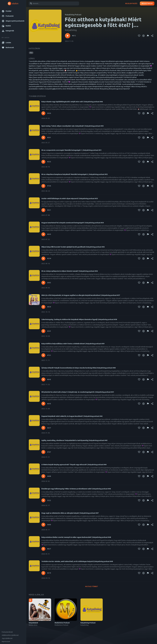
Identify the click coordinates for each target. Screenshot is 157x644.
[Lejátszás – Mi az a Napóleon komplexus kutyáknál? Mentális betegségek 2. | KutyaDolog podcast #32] (43, 186)
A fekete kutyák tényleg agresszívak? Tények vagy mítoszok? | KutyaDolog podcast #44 (74, 465)
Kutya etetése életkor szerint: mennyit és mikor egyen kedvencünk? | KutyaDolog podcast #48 (76, 537)
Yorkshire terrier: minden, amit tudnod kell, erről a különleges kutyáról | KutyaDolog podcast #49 (77, 561)
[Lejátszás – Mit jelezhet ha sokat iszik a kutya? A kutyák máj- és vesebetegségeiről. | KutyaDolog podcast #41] (43, 404)
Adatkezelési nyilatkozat (10, 635)
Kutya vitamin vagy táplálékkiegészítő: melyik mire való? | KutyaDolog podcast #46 (72, 102)
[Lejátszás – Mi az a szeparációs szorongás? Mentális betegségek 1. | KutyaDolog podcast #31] (43, 162)
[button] (13, 11)
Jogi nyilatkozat (7, 638)
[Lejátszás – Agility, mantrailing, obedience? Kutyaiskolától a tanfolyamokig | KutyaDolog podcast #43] (43, 452)
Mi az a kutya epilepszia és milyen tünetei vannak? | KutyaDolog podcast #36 (70, 271)
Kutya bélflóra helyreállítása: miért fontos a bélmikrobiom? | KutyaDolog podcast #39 (73, 344)
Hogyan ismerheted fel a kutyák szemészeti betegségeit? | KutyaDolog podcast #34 (73, 223)
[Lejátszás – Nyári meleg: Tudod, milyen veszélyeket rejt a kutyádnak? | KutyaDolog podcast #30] (43, 138)
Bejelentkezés (131, 4)
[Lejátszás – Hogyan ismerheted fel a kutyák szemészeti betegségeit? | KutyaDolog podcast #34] (43, 234)
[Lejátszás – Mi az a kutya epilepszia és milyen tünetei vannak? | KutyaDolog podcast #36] (43, 283)
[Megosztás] (152, 36)
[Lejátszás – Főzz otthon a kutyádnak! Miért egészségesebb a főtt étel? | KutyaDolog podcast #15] (68, 36)
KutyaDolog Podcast (73, 15)
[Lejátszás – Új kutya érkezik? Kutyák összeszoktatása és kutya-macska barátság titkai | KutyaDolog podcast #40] (43, 379)
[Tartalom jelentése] (148, 36)
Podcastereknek (7, 632)
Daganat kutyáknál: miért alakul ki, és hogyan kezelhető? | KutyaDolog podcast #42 (72, 416)
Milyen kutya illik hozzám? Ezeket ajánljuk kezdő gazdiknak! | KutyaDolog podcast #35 (73, 247)
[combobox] (54, 3)
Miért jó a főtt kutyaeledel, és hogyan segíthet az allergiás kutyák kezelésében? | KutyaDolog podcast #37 (81, 295)
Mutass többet (92, 587)
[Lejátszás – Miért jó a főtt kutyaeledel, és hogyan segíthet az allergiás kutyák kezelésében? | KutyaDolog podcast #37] (43, 307)
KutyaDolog (71, 30)
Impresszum (6, 641)
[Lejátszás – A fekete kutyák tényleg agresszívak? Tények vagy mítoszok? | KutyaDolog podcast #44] (43, 476)
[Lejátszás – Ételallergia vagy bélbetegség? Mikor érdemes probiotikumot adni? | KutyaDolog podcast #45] (43, 500)
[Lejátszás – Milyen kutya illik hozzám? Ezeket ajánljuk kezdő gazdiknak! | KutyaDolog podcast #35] (43, 259)
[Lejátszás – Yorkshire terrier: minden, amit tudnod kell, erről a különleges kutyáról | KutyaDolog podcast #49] (43, 573)
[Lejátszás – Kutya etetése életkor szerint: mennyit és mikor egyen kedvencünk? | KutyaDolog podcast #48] (43, 549)
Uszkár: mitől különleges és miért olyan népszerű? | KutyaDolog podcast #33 (70, 199)
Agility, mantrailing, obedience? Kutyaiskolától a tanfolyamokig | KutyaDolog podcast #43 (74, 440)
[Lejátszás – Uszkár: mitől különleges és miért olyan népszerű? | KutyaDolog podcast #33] (43, 210)
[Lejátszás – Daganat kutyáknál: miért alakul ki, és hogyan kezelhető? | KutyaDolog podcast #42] (43, 428)
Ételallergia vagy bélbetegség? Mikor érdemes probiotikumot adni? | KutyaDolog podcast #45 (76, 489)
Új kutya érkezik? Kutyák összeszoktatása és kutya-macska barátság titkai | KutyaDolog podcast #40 (78, 368)
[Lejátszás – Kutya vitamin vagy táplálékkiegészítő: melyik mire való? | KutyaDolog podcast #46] (43, 113)
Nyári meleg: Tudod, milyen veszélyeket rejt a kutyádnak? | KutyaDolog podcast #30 (72, 126)
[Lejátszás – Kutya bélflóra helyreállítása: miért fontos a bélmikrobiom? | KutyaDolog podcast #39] (43, 355)
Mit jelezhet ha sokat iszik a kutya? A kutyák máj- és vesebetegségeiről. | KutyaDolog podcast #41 (78, 392)
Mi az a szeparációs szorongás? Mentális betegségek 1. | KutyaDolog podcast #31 (71, 150)
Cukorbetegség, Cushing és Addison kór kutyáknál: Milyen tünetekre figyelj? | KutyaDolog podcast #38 (79, 319)
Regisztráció (147, 4)
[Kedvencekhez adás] (139, 36)
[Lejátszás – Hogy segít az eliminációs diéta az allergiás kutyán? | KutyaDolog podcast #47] (43, 525)
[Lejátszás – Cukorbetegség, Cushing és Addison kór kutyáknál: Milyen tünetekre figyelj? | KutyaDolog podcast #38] (43, 331)
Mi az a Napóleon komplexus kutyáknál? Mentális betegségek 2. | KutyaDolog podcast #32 (75, 174)
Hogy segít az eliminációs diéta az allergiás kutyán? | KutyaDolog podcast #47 (70, 513)
